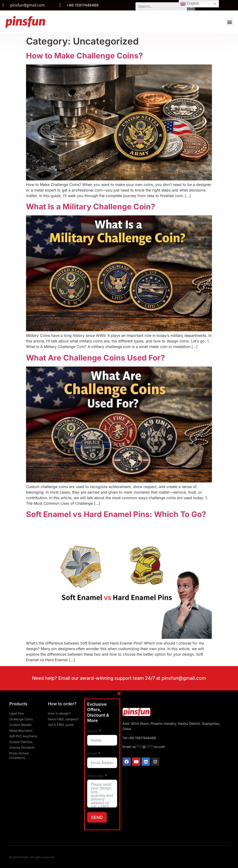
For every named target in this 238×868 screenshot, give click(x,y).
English (190, 4)
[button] (230, 22)
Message (95, 776)
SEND (97, 817)
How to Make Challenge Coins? (84, 56)
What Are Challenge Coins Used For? (96, 358)
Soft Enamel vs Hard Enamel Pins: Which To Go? (116, 514)
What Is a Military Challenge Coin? (91, 207)
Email (92, 753)
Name (92, 731)
